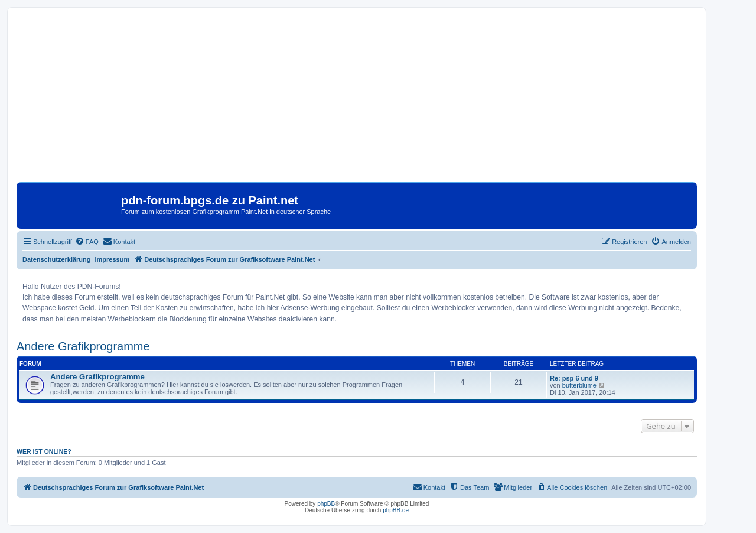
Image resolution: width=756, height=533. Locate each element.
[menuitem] (87, 242)
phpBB (326, 504)
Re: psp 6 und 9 (574, 378)
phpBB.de (396, 510)
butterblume (579, 385)
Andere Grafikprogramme (83, 346)
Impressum (113, 259)
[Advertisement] (357, 99)
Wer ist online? (44, 451)
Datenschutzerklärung (57, 259)
